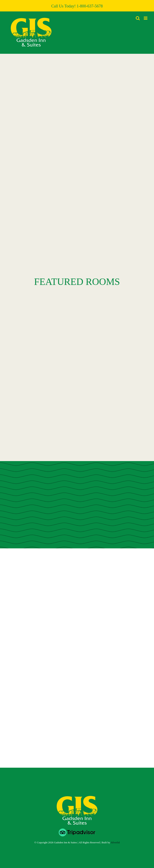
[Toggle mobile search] (138, 18)
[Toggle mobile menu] (146, 18)
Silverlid (115, 842)
